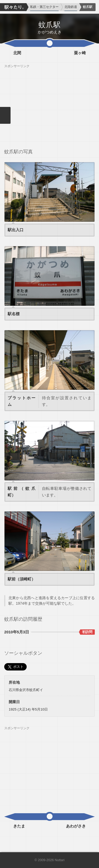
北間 (17, 53)
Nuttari (60, 860)
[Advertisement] (49, 105)
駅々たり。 (13, 7)
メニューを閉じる (5, 115)
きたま (19, 826)
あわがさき (76, 826)
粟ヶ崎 (80, 53)
